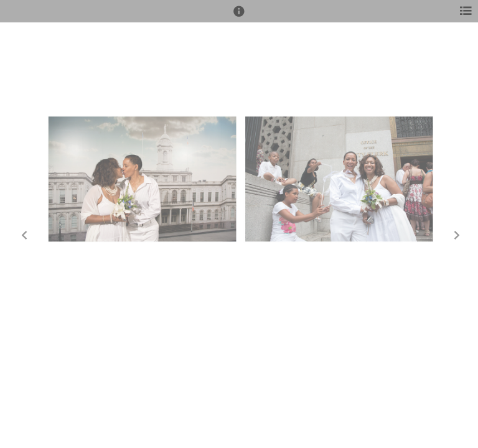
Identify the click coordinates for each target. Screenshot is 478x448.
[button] (239, 17)
